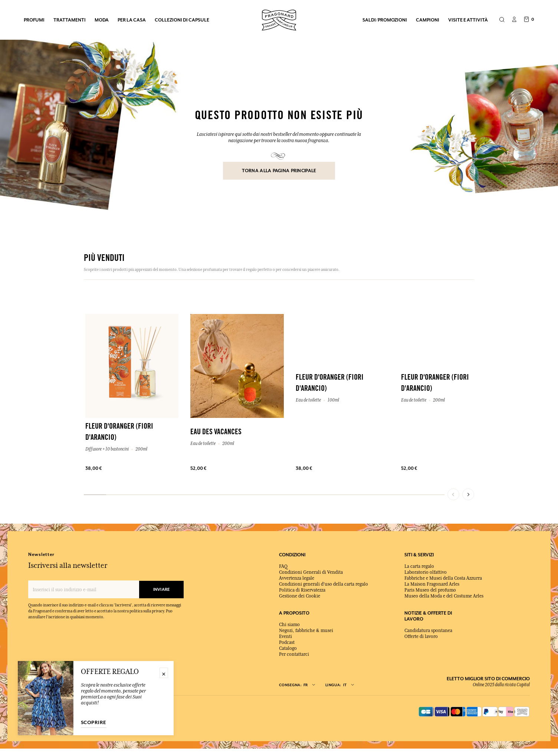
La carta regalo (419, 566)
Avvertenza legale (297, 578)
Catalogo (288, 648)
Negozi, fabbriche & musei (306, 631)
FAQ (283, 566)
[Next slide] (468, 494)
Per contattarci (294, 654)
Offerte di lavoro (421, 636)
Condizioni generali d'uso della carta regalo (324, 584)
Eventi (285, 636)
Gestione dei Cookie (300, 596)
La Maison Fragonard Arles (432, 584)
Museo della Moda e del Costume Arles (444, 596)
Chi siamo (289, 625)
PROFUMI (34, 20)
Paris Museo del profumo (430, 590)
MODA (102, 20)
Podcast (287, 642)
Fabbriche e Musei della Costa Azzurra (443, 578)
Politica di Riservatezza (302, 590)
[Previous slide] (453, 494)
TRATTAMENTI (70, 20)
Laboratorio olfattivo (426, 572)
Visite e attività (468, 20)
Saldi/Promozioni (385, 20)
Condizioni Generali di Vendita (311, 572)
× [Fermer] (164, 673)
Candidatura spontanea (428, 631)
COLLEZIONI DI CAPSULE (182, 20)
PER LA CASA (132, 20)
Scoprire (94, 723)
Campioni (428, 20)
